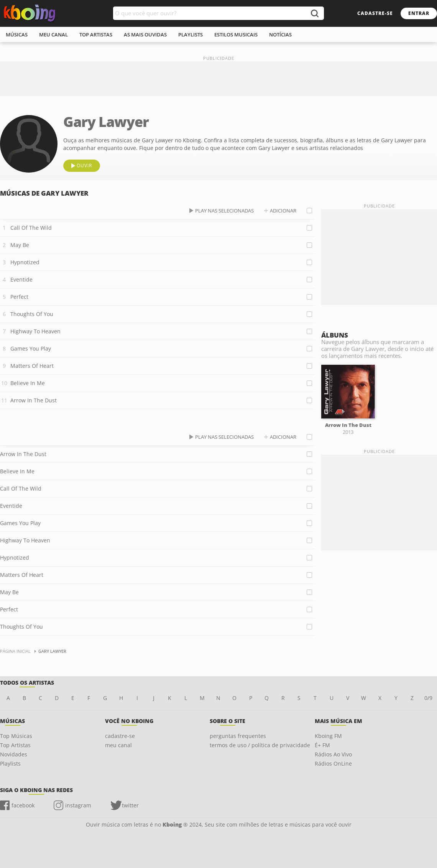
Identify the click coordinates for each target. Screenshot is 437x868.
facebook (23, 805)
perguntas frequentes (238, 736)
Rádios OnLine (333, 763)
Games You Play (31, 348)
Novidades (14, 754)
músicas (17, 35)
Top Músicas (16, 736)
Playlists (10, 763)
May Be (20, 245)
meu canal (53, 35)
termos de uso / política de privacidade (260, 745)
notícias (280, 35)
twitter (130, 805)
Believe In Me (28, 383)
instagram (78, 805)
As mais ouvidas (145, 35)
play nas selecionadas (224, 211)
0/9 (428, 698)
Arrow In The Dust (34, 400)
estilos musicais (236, 35)
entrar (419, 13)
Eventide (21, 279)
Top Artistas (15, 745)
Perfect (19, 297)
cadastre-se (375, 13)
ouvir (84, 166)
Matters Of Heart (32, 366)
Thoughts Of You (32, 314)
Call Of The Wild (31, 228)
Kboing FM (328, 736)
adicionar (283, 211)
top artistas (96, 35)
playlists (191, 35)
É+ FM (322, 745)
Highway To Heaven (35, 331)
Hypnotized (25, 262)
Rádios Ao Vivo (333, 754)
